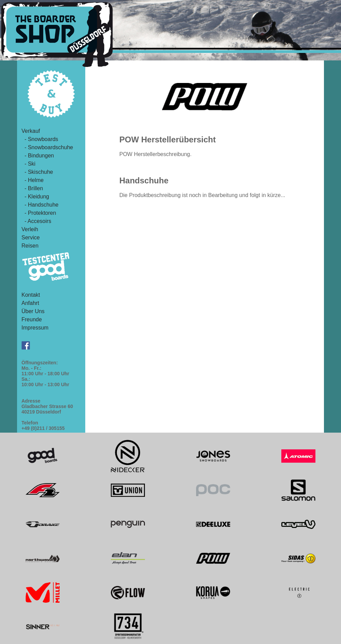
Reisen (30, 246)
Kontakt (31, 295)
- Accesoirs (36, 221)
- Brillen (32, 188)
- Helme (33, 180)
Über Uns (33, 311)
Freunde (32, 319)
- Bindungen (38, 156)
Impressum (35, 328)
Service (31, 237)
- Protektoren (39, 213)
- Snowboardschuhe (47, 147)
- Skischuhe (37, 172)
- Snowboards (40, 139)
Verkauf (31, 131)
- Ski (28, 164)
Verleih (30, 229)
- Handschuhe (40, 205)
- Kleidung (35, 197)
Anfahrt (30, 303)
